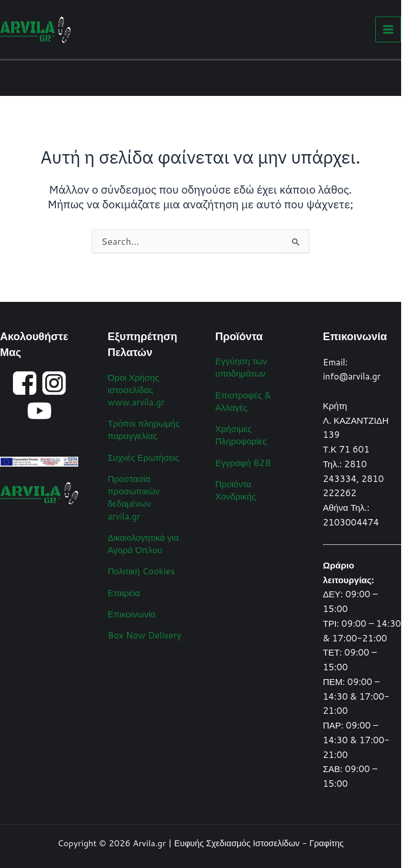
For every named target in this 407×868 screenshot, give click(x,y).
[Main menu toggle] (388, 30)
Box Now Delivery (144, 635)
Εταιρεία (124, 593)
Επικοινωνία (131, 614)
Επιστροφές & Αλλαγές (243, 401)
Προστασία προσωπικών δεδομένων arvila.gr (134, 498)
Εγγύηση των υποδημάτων (241, 367)
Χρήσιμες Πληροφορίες (241, 435)
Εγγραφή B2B (243, 463)
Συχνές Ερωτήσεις (144, 458)
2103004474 (351, 522)
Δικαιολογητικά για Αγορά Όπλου (143, 544)
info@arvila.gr (352, 376)
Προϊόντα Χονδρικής (236, 490)
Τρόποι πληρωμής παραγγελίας (144, 430)
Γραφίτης (326, 843)
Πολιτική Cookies (141, 571)
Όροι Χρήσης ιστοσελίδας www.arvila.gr (136, 390)
